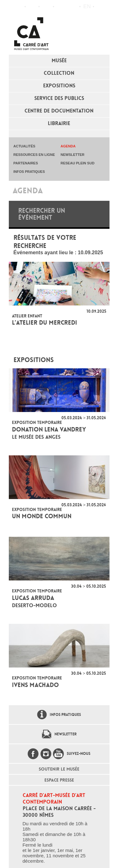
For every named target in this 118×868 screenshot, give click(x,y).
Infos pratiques (46, 7)
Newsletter (65, 734)
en (87, 6)
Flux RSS (60, 7)
